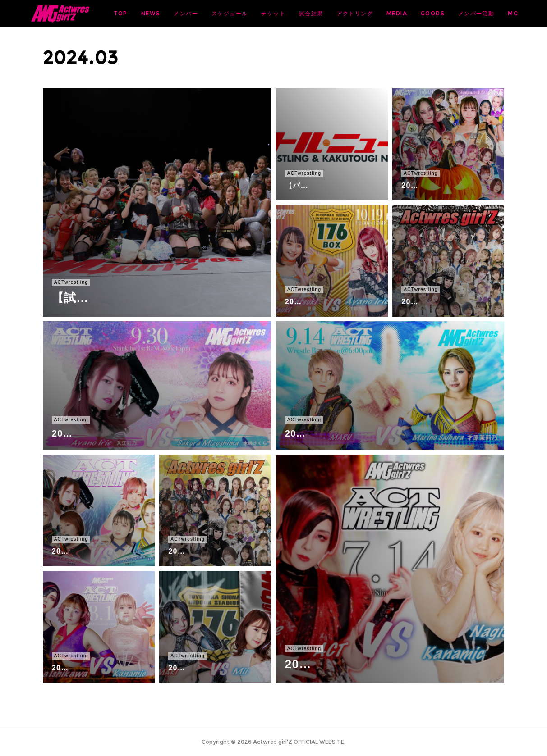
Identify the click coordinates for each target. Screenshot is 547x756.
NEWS (222, 13)
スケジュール (300, 13)
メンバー (257, 13)
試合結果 (382, 13)
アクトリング (425, 13)
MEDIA (468, 13)
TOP (191, 13)
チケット (344, 13)
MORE (501, 13)
